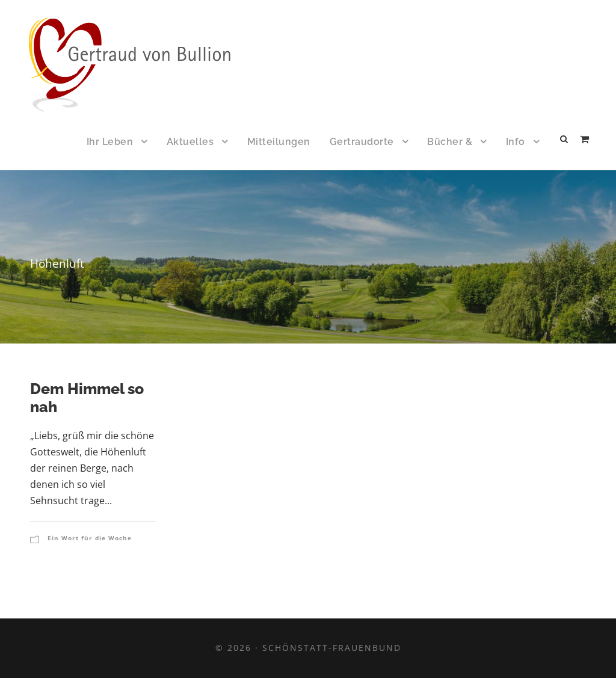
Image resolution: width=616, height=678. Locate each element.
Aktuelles (190, 142)
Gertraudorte (362, 142)
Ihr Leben (110, 142)
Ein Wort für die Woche (90, 538)
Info (516, 142)
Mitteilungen (279, 142)
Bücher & (450, 142)
